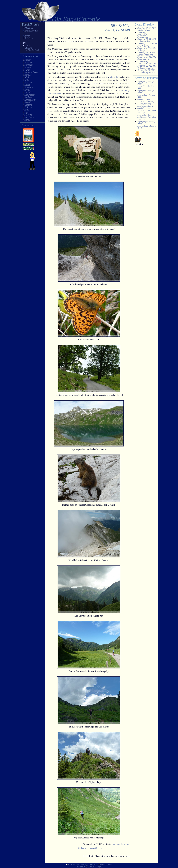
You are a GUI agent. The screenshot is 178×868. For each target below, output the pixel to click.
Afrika (27, 77)
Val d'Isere (29, 117)
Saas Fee (29, 102)
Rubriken (29, 38)
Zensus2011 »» (96, 848)
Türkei (27, 70)
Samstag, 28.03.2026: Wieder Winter (147, 29)
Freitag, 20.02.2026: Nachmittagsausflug (147, 71)
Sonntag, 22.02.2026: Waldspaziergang (147, 67)
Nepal (27, 85)
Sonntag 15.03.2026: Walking (147, 49)
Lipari (27, 112)
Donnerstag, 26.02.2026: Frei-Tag (147, 62)
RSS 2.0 (29, 48)
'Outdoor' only (34, 50)
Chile (27, 80)
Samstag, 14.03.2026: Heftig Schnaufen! (147, 54)
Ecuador (28, 82)
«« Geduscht (81, 848)
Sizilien (28, 60)
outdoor (117, 844)
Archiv (27, 36)
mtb (128, 844)
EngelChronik (31, 31)
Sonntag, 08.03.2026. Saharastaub (147, 58)
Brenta (27, 90)
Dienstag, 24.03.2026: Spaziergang (143, 35)
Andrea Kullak (106, 864)
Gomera (28, 105)
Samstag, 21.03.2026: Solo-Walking (147, 45)
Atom (28, 46)
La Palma (29, 92)
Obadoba (29, 28)
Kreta (27, 110)
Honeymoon (30, 95)
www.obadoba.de (75, 864)
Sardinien (29, 65)
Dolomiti (28, 107)
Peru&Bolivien (31, 72)
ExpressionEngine (95, 867)
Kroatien (28, 62)
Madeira (28, 115)
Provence (29, 87)
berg (123, 844)
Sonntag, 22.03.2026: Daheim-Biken (147, 40)
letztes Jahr (115, 77)
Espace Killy (30, 100)
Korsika (28, 67)
